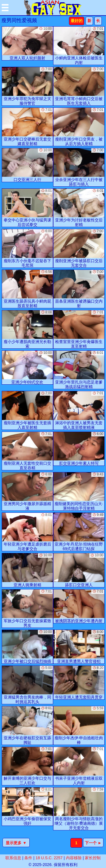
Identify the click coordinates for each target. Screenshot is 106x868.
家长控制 (93, 858)
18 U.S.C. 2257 (49, 858)
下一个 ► (93, 843)
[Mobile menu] (5, 8)
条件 (28, 858)
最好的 (77, 21)
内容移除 (74, 858)
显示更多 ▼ (16, 843)
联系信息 (13, 858)
